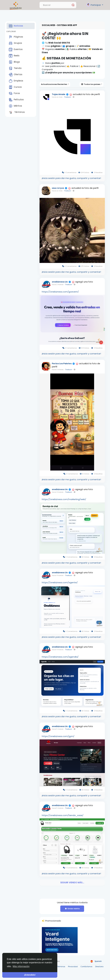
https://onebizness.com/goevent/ (60, 292)
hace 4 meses (58, 492)
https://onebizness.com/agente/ (60, 582)
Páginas (16, 37)
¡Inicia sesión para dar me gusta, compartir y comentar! (71, 178)
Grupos (15, 43)
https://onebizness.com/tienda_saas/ (63, 815)
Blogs (14, 62)
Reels (14, 56)
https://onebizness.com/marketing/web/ (64, 499)
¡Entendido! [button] (30, 975)
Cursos (15, 87)
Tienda (15, 68)
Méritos (15, 106)
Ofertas (16, 75)
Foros (14, 93)
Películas (16, 100)
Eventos (16, 50)
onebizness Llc (60, 282)
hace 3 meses (58, 370)
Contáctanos (86, 967)
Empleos (16, 81)
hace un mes (57, 97)
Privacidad (73, 967)
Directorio (99, 967)
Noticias (16, 26)
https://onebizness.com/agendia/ (60, 657)
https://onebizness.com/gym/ (58, 736)
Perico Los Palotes (62, 364)
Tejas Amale (59, 94)
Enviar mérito (72, 909)
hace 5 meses (58, 729)
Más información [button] (21, 966)
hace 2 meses (58, 284)
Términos (17, 112)
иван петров (58, 188)
